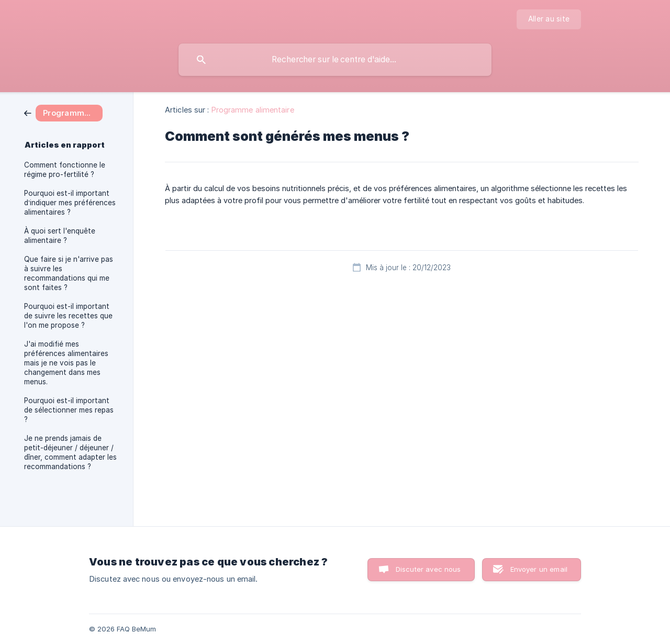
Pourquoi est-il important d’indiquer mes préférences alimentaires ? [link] (70, 203)
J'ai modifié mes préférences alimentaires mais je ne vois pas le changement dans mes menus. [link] (66, 363)
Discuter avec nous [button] (428, 569)
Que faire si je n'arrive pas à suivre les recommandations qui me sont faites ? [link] (69, 273)
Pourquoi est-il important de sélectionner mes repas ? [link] (69, 410)
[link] (63, 112)
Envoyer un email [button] (539, 569)
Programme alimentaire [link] (253, 110)
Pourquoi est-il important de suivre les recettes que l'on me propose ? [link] (68, 316)
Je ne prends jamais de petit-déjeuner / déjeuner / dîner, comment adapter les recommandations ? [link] (70, 452)
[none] (549, 19)
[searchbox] (335, 60)
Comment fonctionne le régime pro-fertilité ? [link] (65, 170)
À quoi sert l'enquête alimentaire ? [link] (60, 236)
